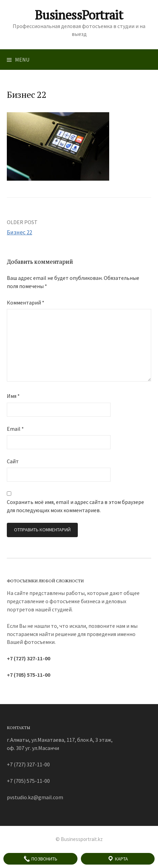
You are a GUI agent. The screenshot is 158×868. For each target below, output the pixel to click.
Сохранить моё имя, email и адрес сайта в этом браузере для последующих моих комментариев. (75, 506)
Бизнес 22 (19, 232)
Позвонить (40, 859)
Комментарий (26, 302)
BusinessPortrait (79, 15)
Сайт (13, 461)
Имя (13, 396)
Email (15, 429)
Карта (118, 859)
